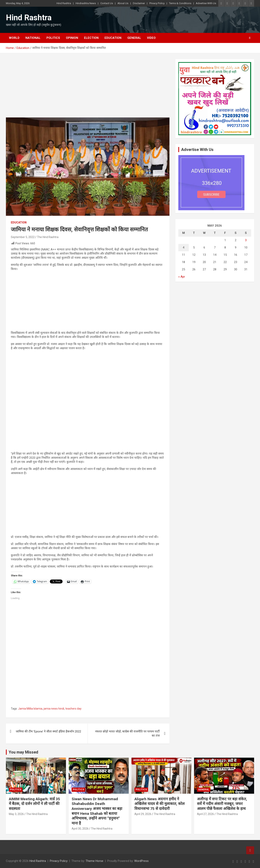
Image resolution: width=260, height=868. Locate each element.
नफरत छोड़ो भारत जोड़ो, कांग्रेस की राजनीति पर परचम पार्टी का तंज (127, 734)
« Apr (182, 277)
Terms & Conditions (180, 3)
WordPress (141, 861)
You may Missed (23, 752)
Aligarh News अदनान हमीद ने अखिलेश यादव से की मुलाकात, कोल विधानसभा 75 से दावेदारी (160, 804)
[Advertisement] (88, 88)
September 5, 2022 (23, 237)
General (134, 38)
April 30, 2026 (80, 829)
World (14, 38)
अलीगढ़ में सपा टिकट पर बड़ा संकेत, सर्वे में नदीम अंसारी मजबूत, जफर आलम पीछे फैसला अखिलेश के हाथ (222, 804)
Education (113, 38)
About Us (123, 3)
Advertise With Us (206, 3)
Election (91, 38)
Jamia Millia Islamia (30, 709)
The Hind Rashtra (48, 237)
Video (151, 38)
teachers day (73, 709)
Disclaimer (139, 3)
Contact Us (107, 3)
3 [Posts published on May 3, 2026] (246, 240)
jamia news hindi (54, 709)
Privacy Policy (157, 3)
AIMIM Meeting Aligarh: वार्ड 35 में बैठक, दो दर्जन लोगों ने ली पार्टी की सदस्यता (34, 804)
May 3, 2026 (16, 814)
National (33, 38)
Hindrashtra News (86, 3)
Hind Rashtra (64, 3)
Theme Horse (94, 861)
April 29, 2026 (143, 814)
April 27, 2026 (205, 814)
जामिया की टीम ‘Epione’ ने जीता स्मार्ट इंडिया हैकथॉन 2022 (48, 731)
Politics (53, 38)
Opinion (72, 38)
